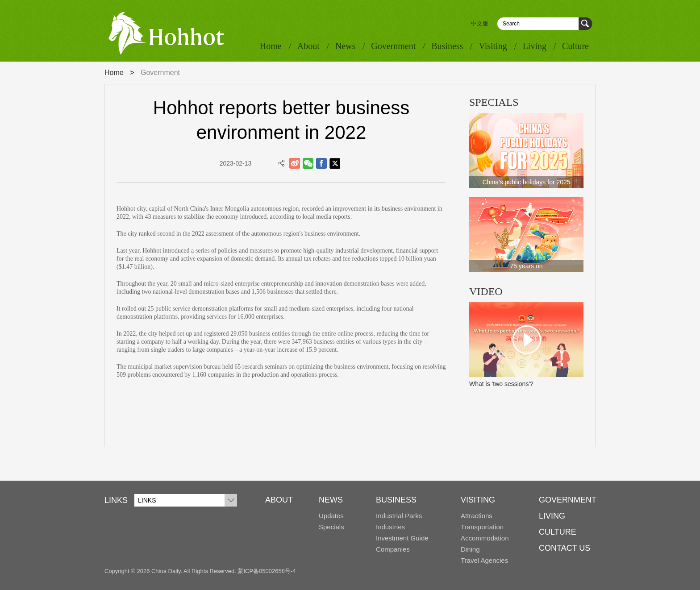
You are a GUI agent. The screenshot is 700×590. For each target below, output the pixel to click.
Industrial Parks (399, 516)
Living (535, 46)
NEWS (331, 500)
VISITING (478, 500)
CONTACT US (565, 548)
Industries (390, 527)
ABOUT (279, 500)
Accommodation (485, 538)
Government (393, 46)
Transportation (482, 527)
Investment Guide (402, 538)
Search (585, 24)
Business (447, 46)
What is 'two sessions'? (501, 384)
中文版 (480, 23)
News (346, 46)
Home (271, 46)
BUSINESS (396, 500)
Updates (331, 516)
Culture (575, 46)
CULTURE (558, 532)
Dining (470, 549)
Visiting (493, 46)
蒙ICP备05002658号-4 (267, 571)
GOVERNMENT (568, 500)
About (308, 46)
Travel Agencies (484, 560)
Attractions (477, 516)
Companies (393, 549)
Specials (331, 527)
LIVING (552, 516)
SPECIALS (494, 102)
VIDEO (486, 291)
